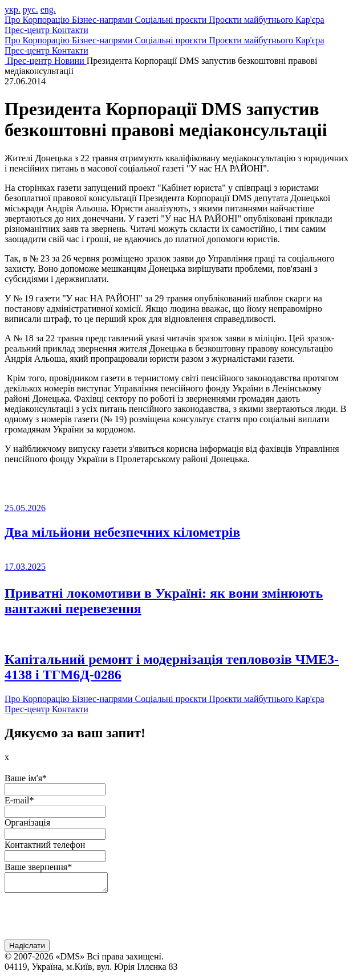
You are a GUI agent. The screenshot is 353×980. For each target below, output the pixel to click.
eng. (48, 9)
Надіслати (27, 949)
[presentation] (91, 921)
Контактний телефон (45, 845)
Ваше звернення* (38, 867)
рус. (31, 9)
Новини (70, 61)
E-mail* (19, 800)
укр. (13, 9)
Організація (27, 822)
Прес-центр (31, 61)
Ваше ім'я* (26, 778)
